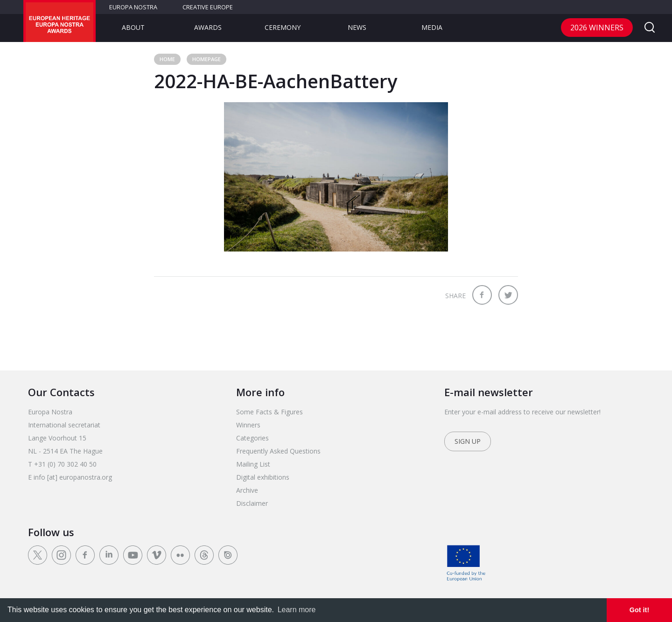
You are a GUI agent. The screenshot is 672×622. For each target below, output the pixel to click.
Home (167, 59)
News (357, 27)
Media (432, 27)
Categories (252, 438)
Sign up (468, 441)
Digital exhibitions (263, 477)
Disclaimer (252, 503)
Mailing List (253, 464)
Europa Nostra (133, 7)
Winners (248, 425)
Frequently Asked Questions (278, 451)
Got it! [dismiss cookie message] (639, 610)
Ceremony (283, 27)
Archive (247, 490)
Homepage (206, 59)
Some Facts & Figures (269, 412)
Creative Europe (208, 7)
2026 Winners (597, 28)
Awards (208, 27)
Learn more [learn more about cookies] (297, 610)
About (133, 27)
